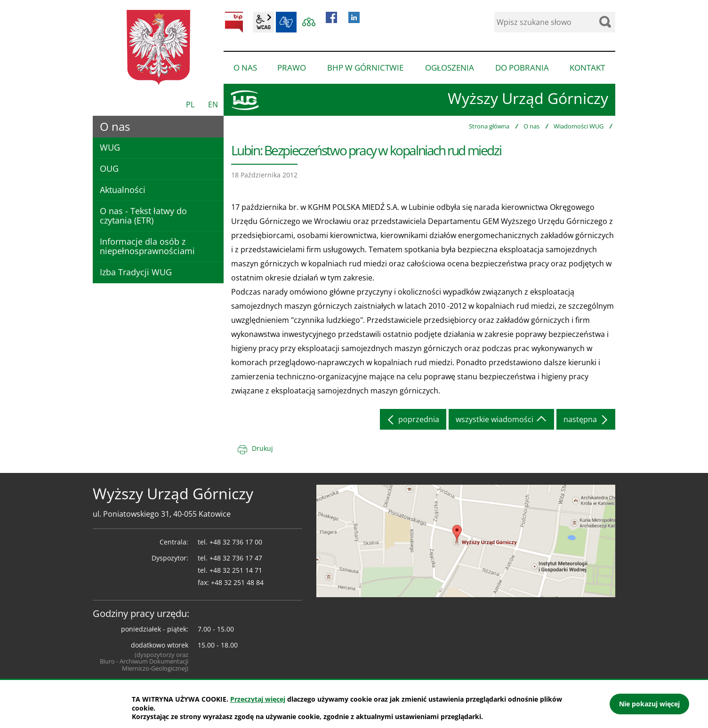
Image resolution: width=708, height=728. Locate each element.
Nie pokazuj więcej (649, 704)
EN (213, 104)
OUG (109, 168)
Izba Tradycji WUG (136, 272)
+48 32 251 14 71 (236, 570)
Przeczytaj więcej (258, 699)
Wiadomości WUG (579, 126)
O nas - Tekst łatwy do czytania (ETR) (143, 216)
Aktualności (123, 190)
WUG (110, 147)
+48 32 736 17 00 (236, 542)
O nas (531, 126)
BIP (234, 22)
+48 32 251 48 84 (237, 582)
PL (190, 104)
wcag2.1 (264, 22)
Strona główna (489, 126)
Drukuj (262, 448)
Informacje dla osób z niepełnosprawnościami (147, 246)
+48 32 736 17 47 (236, 558)
